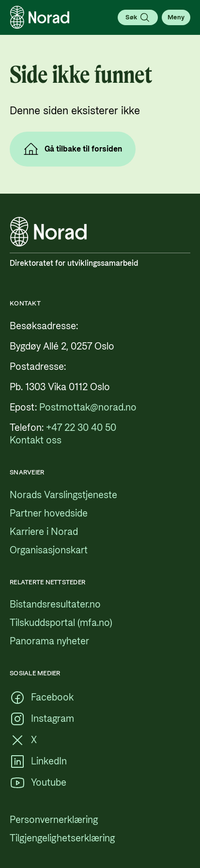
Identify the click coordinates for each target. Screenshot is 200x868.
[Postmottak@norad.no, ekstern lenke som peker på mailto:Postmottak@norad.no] (88, 408)
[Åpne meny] (176, 17)
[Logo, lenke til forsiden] (40, 17)
